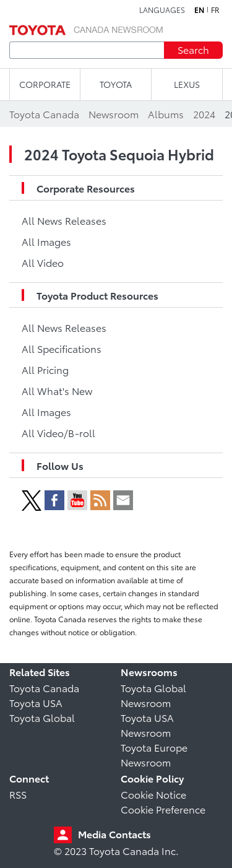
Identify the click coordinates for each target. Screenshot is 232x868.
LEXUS (187, 84)
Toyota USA (36, 702)
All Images (46, 241)
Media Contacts (114, 834)
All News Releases (64, 220)
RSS (18, 794)
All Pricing (45, 369)
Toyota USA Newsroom (147, 725)
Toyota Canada (44, 688)
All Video (43, 262)
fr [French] (215, 10)
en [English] (199, 10)
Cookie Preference (163, 809)
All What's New (57, 390)
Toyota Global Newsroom (153, 695)
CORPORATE (45, 84)
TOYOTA (116, 84)
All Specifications (62, 348)
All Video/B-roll (58, 432)
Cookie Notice (153, 794)
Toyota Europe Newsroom (154, 754)
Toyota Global (42, 717)
